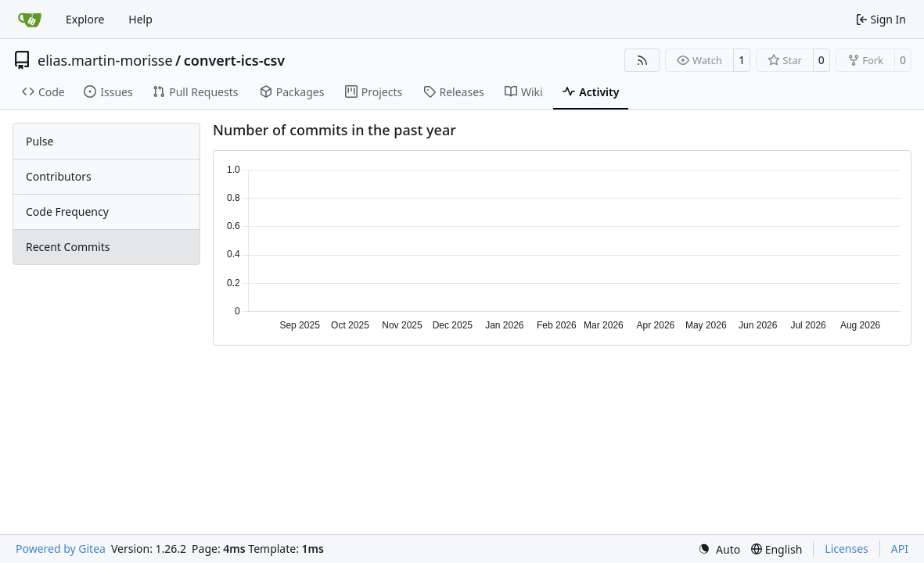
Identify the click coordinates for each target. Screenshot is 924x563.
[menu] (719, 549)
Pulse (40, 141)
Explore (85, 19)
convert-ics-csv (234, 60)
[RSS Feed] (642, 60)
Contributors (59, 176)
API (900, 549)
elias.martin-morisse (105, 60)
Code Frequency (67, 212)
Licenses (847, 549)
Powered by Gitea (61, 549)
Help (140, 19)
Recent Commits (68, 247)
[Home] (30, 20)
